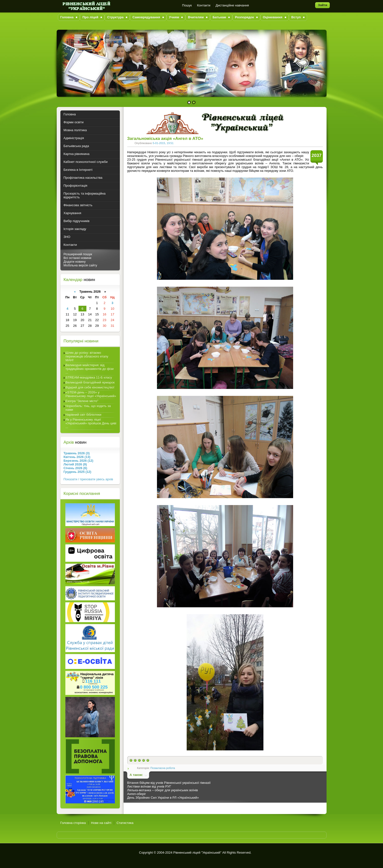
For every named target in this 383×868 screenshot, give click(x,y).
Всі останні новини (77, 258)
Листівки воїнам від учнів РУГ (149, 786)
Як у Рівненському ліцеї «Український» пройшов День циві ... (91, 423)
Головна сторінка (73, 823)
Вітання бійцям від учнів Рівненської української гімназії (169, 783)
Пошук (187, 5)
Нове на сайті (101, 823)
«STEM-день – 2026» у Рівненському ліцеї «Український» (91, 394)
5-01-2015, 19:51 (163, 143)
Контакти (204, 5)
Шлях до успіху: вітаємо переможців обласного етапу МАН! (87, 356)
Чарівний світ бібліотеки (84, 415)
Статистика (125, 823)
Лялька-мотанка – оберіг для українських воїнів (163, 790)
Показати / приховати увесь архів (88, 479)
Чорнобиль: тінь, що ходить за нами (88, 408)
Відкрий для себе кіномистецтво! (90, 387)
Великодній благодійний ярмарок (90, 382)
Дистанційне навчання (232, 5)
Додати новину (75, 262)
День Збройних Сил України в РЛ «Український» (163, 798)
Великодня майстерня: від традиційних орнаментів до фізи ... (90, 369)
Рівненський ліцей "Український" (197, 853)
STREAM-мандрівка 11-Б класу (89, 377)
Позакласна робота (163, 768)
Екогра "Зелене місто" (82, 401)
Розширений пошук (78, 254)
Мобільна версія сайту (80, 265)
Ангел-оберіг (137, 794)
